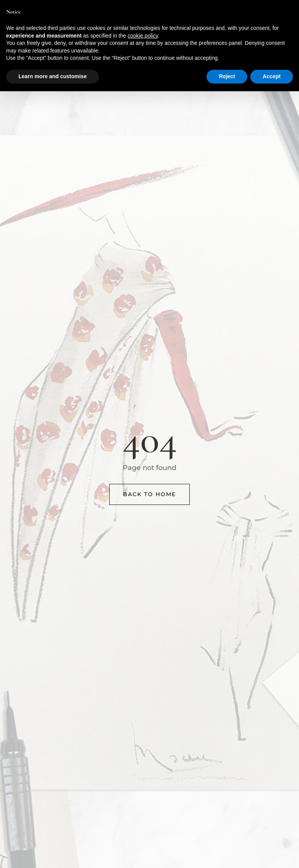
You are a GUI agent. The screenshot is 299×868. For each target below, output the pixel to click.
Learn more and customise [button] (53, 76)
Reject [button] (227, 76)
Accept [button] (272, 76)
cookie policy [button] (143, 36)
